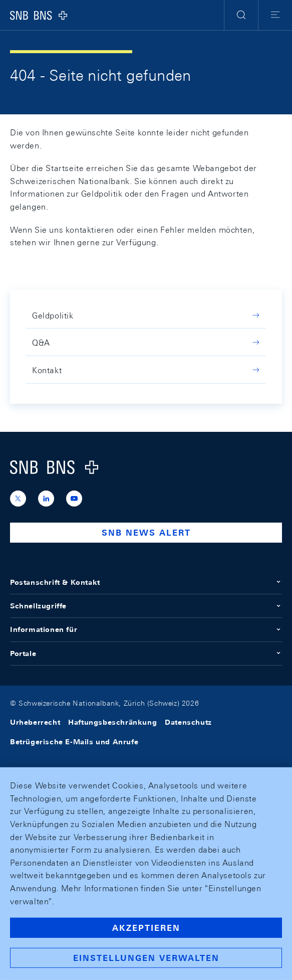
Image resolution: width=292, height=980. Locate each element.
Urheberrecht (35, 722)
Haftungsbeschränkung (112, 722)
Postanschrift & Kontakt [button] (146, 582)
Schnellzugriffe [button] (146, 606)
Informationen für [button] (146, 629)
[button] (241, 15)
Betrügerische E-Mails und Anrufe (74, 742)
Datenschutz (188, 722)
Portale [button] (146, 654)
